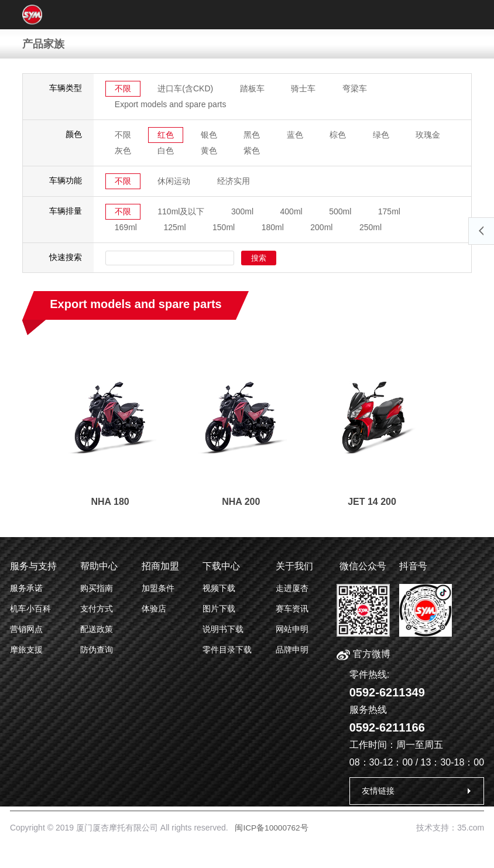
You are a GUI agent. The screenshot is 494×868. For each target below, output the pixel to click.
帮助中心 (99, 566)
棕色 (339, 135)
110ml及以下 (181, 211)
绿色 (382, 135)
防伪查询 (97, 650)
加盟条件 (158, 588)
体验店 (154, 609)
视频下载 (219, 588)
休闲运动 (174, 181)
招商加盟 (160, 566)
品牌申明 (292, 650)
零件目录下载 (227, 650)
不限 (123, 88)
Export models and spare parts (171, 104)
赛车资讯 (292, 609)
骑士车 (304, 88)
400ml (292, 211)
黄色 (210, 151)
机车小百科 (30, 609)
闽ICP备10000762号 (272, 828)
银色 (210, 135)
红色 (166, 135)
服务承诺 (26, 588)
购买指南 (97, 588)
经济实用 (234, 181)
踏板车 (253, 88)
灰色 (123, 151)
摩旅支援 (26, 650)
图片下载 (219, 609)
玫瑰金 (430, 135)
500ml (341, 211)
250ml (372, 227)
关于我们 (294, 566)
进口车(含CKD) (186, 88)
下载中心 (221, 566)
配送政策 (97, 629)
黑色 (253, 135)
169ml (126, 227)
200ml (323, 227)
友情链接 (378, 791)
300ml (243, 211)
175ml (390, 211)
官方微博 (363, 654)
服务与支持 (33, 566)
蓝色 (296, 135)
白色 (166, 151)
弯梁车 (355, 88)
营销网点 (26, 629)
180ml (273, 227)
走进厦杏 (292, 588)
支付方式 (97, 609)
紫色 (253, 151)
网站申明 (292, 629)
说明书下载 (223, 629)
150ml (224, 227)
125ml (175, 227)
